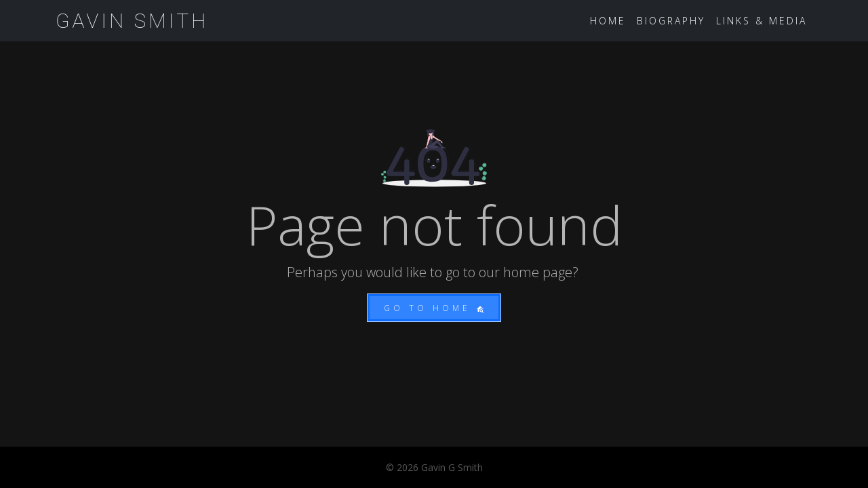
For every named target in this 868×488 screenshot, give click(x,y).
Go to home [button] (434, 308)
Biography (671, 21)
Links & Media (762, 21)
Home (608, 21)
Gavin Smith (132, 21)
